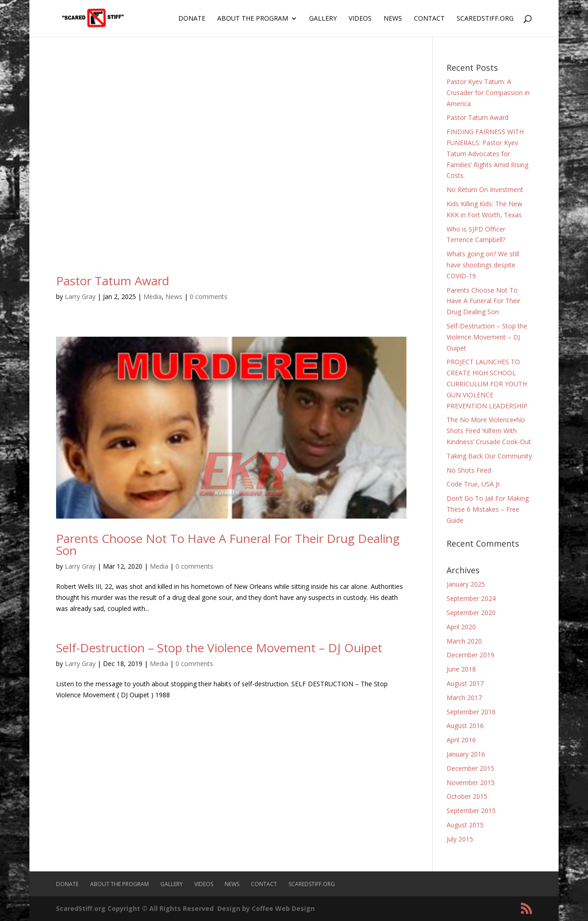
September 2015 (471, 811)
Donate (192, 19)
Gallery (323, 19)
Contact (429, 19)
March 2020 (464, 641)
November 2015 (471, 783)
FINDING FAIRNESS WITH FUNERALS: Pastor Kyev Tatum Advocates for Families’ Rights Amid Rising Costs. (487, 153)
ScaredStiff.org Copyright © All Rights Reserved (135, 908)
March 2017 (464, 698)
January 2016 (466, 754)
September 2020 (471, 613)
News (393, 19)
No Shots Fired (469, 470)
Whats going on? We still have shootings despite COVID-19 (483, 265)
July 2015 (460, 839)
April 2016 (461, 740)
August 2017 (465, 683)
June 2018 (461, 669)
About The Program (253, 19)
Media (153, 297)
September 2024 (471, 598)
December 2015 (470, 768)
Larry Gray (80, 297)
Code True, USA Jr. (474, 484)
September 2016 (471, 712)
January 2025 (466, 584)
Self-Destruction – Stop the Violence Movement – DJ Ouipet (219, 648)
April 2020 (461, 627)
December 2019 (470, 655)
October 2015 (467, 796)
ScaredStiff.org (485, 19)
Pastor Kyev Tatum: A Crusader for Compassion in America (488, 93)
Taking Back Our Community (489, 456)
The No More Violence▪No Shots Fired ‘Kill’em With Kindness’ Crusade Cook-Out (489, 431)
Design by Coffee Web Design (266, 908)
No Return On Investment (485, 189)
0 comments (209, 297)
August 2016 (465, 726)
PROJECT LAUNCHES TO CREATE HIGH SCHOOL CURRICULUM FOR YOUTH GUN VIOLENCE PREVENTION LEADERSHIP (487, 384)
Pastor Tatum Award (113, 281)
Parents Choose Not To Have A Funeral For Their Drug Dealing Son (228, 544)
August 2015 (465, 825)
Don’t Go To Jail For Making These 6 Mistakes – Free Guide (488, 509)
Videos (360, 19)
